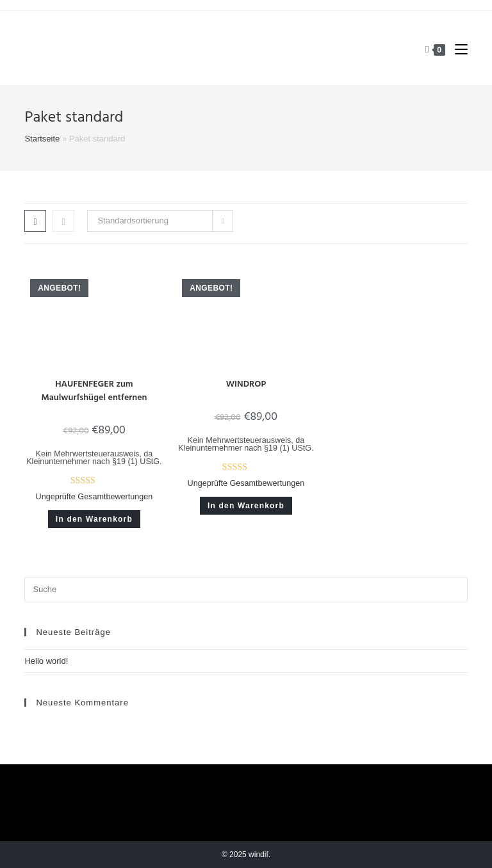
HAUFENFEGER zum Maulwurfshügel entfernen (94, 391)
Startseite (42, 139)
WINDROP (246, 384)
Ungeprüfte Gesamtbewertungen (94, 497)
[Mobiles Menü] (456, 49)
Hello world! (46, 661)
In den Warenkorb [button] (94, 519)
